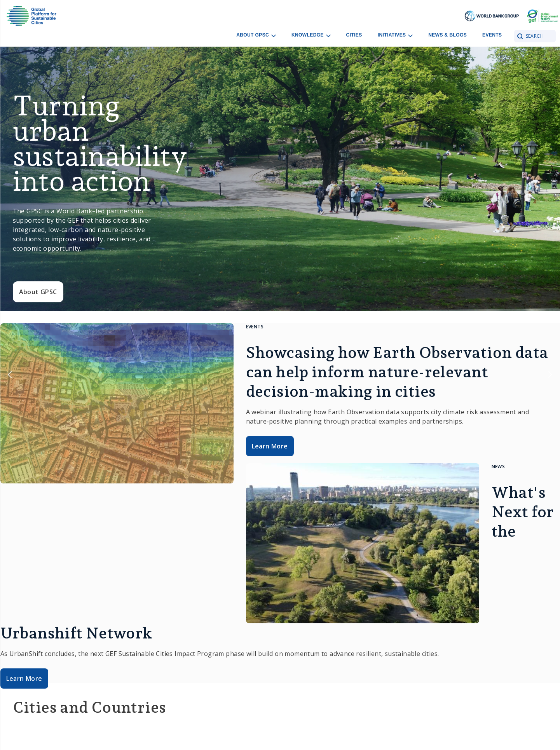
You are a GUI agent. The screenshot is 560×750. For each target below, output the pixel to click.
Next (550, 375)
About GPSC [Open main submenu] (256, 35)
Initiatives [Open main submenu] (395, 35)
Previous (10, 375)
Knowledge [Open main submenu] (311, 35)
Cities (354, 35)
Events (492, 35)
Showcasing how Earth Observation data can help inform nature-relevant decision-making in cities (397, 372)
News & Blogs (447, 35)
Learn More (270, 446)
